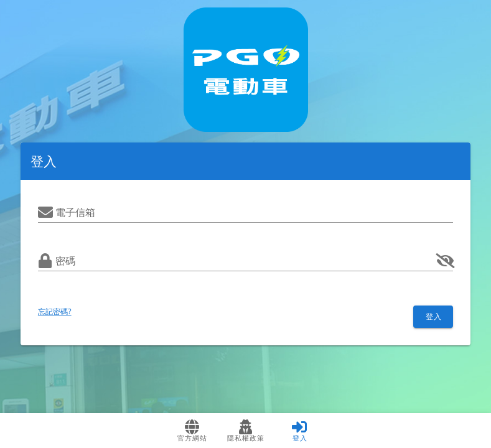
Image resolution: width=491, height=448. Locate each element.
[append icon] (446, 261)
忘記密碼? (55, 311)
